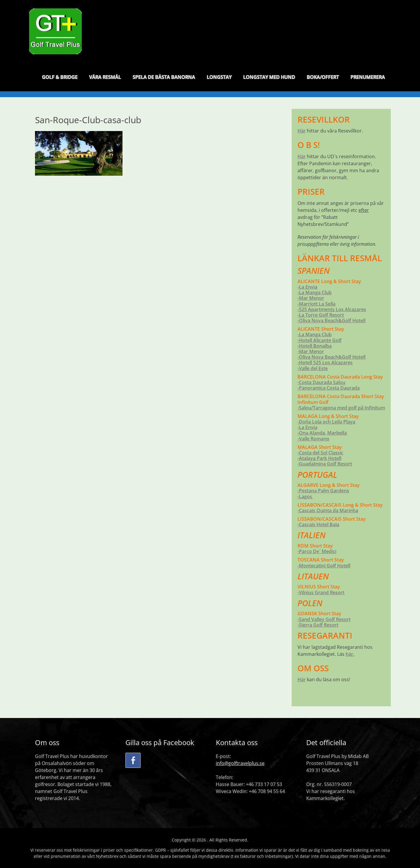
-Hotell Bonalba (315, 346)
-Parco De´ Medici (317, 551)
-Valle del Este (313, 368)
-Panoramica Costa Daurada (329, 388)
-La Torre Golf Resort (321, 315)
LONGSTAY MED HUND (269, 79)
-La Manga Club (315, 292)
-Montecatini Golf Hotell (324, 566)
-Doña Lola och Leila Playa (326, 422)
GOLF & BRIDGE (60, 79)
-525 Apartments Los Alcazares (332, 309)
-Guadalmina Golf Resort (325, 464)
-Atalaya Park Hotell (319, 458)
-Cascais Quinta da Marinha (328, 510)
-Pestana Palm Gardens (323, 491)
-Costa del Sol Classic (320, 453)
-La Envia (307, 287)
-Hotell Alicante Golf (320, 340)
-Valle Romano (313, 439)
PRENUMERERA (368, 79)
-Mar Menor (311, 298)
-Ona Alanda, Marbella (322, 433)
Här (302, 131)
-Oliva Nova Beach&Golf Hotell (331, 320)
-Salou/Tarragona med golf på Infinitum (341, 408)
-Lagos (305, 496)
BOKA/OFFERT (323, 79)
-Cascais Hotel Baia (318, 524)
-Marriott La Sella (316, 304)
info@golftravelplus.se (240, 763)
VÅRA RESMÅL (105, 79)
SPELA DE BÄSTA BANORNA (164, 79)
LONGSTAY (219, 79)
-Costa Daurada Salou (321, 382)
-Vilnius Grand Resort (321, 592)
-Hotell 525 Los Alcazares (325, 362)
